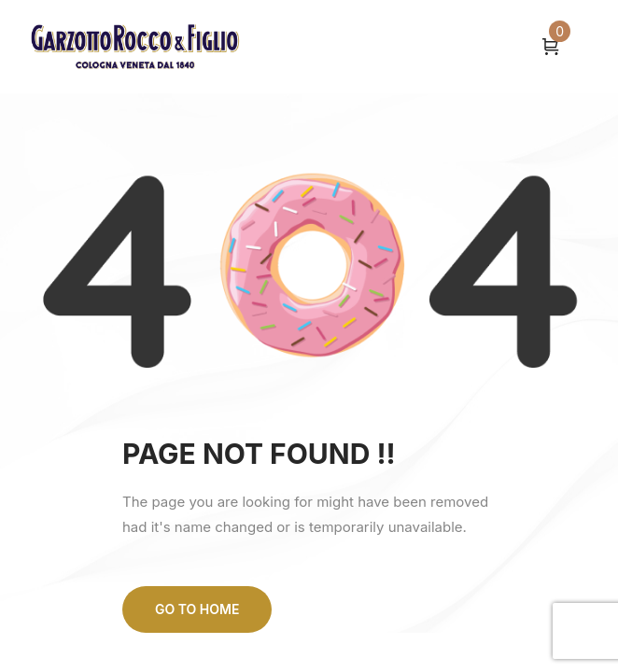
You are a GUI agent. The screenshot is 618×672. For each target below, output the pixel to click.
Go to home (197, 609)
